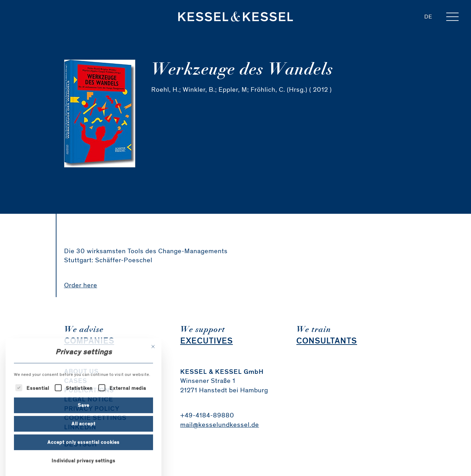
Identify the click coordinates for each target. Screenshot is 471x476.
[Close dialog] (153, 383)
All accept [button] (83, 460)
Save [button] (83, 441)
